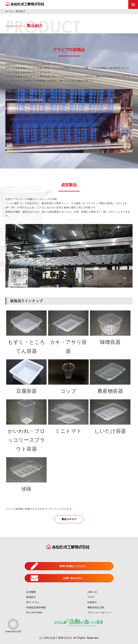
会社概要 (31, 592)
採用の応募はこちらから (59, 566)
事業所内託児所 (96, 607)
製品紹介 (31, 597)
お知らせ (92, 592)
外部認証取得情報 (36, 607)
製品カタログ (69, 519)
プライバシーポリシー (100, 613)
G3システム (33, 602)
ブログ (91, 597)
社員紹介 (92, 602)
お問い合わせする (57, 578)
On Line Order (34, 613)
